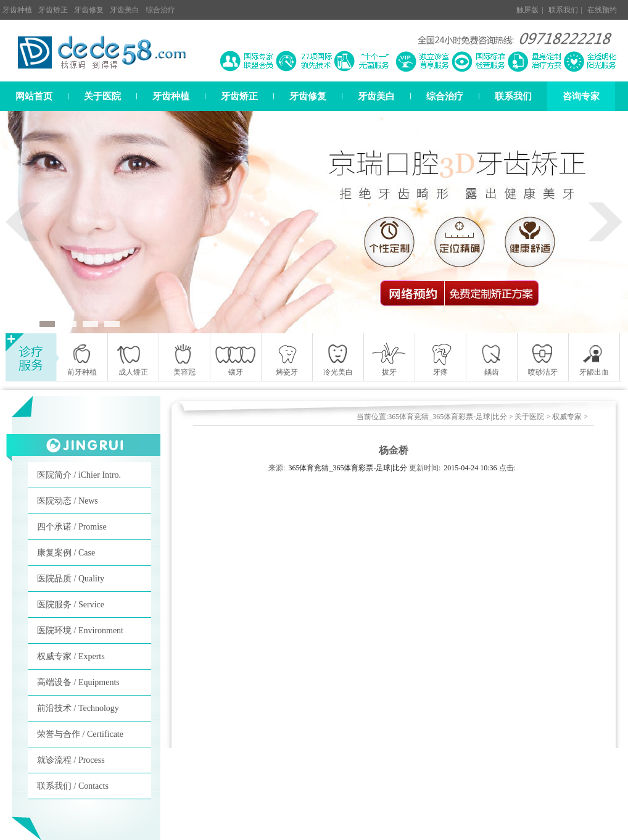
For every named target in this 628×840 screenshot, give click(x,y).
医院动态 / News (68, 501)
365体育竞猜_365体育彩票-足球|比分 (447, 417)
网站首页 (34, 96)
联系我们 (563, 10)
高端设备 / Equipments (78, 682)
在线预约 (602, 10)
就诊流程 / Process (71, 760)
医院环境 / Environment (80, 630)
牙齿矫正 (53, 10)
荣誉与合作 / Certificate (80, 734)
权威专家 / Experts (71, 656)
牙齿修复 (89, 10)
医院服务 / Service (71, 605)
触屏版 (527, 10)
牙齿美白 (125, 10)
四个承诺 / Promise (72, 527)
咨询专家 (581, 96)
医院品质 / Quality (71, 579)
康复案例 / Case (66, 553)
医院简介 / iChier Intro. (79, 475)
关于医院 (102, 96)
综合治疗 (160, 10)
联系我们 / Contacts (73, 786)
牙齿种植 (17, 10)
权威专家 (567, 417)
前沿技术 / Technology (78, 708)
